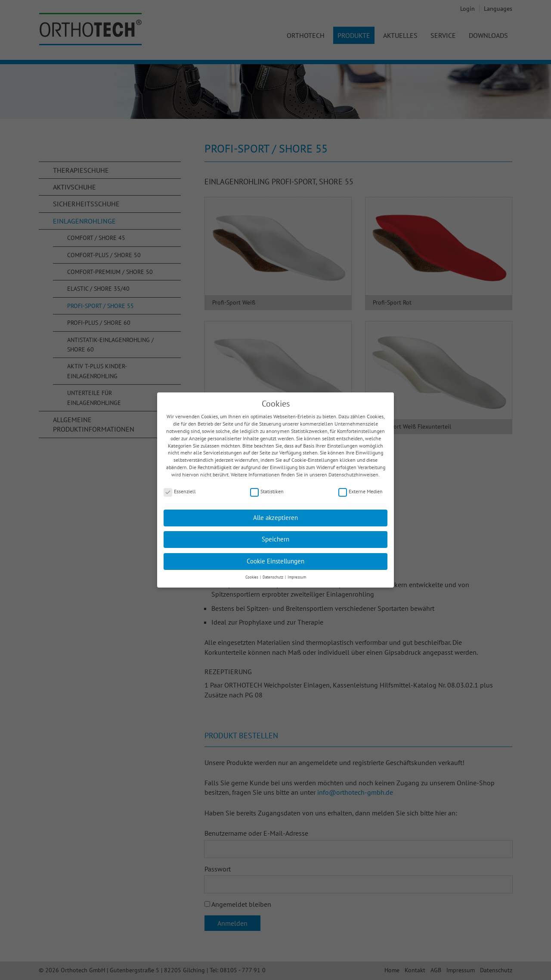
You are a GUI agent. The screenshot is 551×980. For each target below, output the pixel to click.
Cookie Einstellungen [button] (275, 556)
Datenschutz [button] (273, 572)
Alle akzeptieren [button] (275, 513)
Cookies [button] (252, 572)
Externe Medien (361, 487)
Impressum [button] (297, 572)
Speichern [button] (275, 534)
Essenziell (180, 487)
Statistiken (267, 487)
